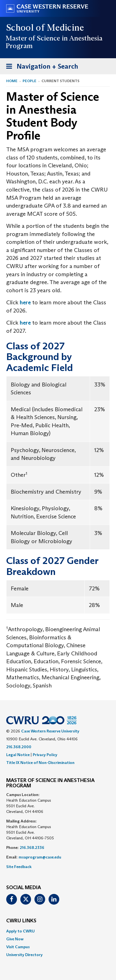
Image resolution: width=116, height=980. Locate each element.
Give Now (15, 939)
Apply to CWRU (20, 931)
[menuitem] (58, 931)
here (25, 302)
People (29, 81)
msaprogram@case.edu (40, 857)
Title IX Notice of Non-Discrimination (40, 763)
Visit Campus (18, 947)
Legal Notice (18, 755)
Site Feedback (19, 867)
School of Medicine (45, 28)
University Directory (24, 955)
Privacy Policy (45, 755)
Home (12, 81)
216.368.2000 (19, 747)
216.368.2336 (32, 848)
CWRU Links (21, 921)
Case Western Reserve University (50, 731)
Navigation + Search (40, 67)
